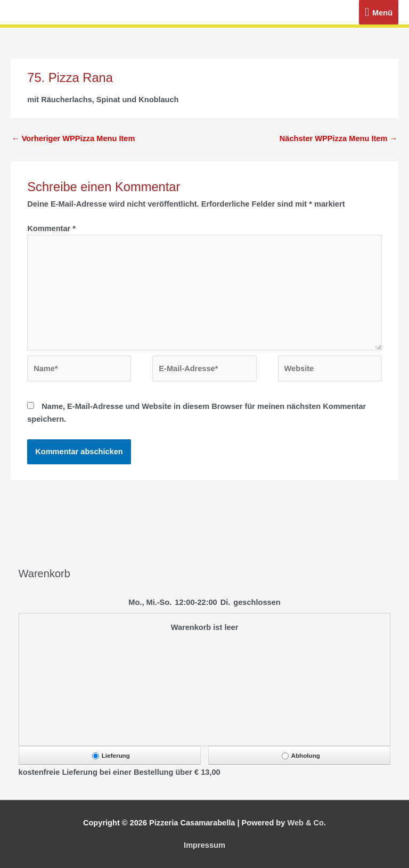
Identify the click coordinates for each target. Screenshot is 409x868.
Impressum (204, 845)
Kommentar (51, 228)
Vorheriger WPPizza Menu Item (73, 138)
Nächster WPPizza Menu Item (338, 138)
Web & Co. (306, 823)
